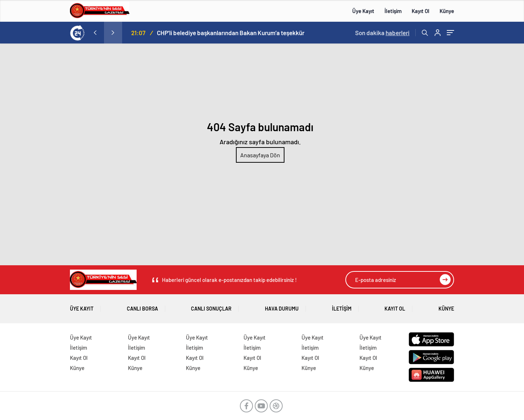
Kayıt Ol (421, 11)
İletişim (393, 11)
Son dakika (382, 33)
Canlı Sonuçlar (211, 306)
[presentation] (95, 33)
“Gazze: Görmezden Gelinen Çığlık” (136, 33)
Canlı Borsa (142, 306)
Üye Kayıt (363, 11)
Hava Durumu (282, 306)
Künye (447, 11)
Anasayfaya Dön (260, 155)
